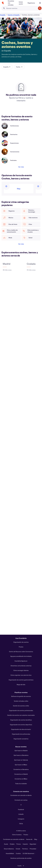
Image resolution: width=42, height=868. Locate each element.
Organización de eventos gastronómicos (21, 680)
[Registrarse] (31, 3)
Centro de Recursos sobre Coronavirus (21, 652)
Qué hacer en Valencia (21, 760)
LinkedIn (21, 814)
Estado (18, 849)
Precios (21, 647)
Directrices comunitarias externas (21, 666)
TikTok (21, 824)
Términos (25, 849)
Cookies (18, 853)
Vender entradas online (21, 701)
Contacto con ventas (21, 800)
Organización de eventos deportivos (21, 725)
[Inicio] (3, 3)
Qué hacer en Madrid (21, 751)
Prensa (19, 844)
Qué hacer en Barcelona (21, 755)
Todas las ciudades (21, 783)
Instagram (21, 819)
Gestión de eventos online (21, 706)
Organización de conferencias (21, 734)
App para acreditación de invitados (21, 656)
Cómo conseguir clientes (21, 670)
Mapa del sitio (21, 685)
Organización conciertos (21, 739)
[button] (7, 67)
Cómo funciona (17, 835)
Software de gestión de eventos (21, 696)
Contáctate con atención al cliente (21, 795)
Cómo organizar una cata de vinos (21, 675)
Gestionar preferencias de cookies (21, 858)
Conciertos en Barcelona (21, 769)
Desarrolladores (9, 849)
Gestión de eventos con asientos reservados (21, 715)
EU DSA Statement (28, 853)
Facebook (21, 809)
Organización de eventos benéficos (21, 720)
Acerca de (29, 839)
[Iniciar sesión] (21, 3)
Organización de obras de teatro (21, 729)
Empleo (12, 844)
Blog (36, 839)
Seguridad (33, 844)
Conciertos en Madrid (21, 774)
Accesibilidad (10, 853)
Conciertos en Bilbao (21, 779)
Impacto (25, 844)
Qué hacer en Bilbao (21, 765)
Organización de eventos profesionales (21, 710)
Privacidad (33, 849)
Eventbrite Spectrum (21, 661)
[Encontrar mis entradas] (11, 3)
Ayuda (6, 844)
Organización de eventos (21, 642)
